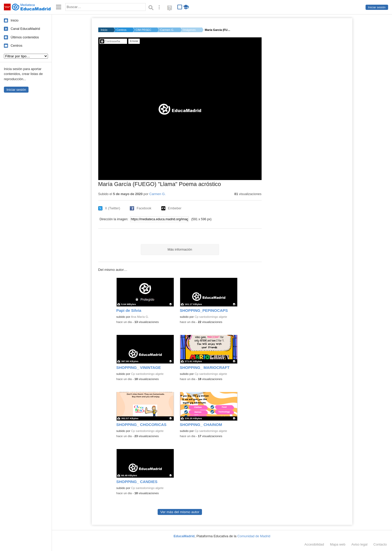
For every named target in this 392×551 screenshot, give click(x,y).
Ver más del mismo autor (180, 512)
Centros (16, 46)
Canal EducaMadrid (25, 29)
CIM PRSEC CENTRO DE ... (143, 30)
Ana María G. (140, 317)
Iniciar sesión (377, 7)
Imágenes (190, 30)
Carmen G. (167, 30)
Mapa (338, 544)
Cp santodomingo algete (211, 317)
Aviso (359, 544)
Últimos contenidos (25, 37)
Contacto (380, 544)
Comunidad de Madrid (254, 536)
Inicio (15, 20)
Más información (180, 249)
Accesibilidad (314, 544)
